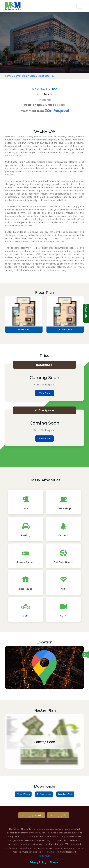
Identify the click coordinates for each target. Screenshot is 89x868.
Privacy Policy (38, 862)
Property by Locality (32, 815)
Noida (33, 76)
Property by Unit (58, 815)
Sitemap (54, 862)
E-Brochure (44, 794)
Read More (44, 856)
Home (8, 76)
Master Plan (65, 794)
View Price (44, 393)
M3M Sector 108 (46, 76)
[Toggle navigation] (80, 6)
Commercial (21, 76)
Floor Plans (23, 794)
